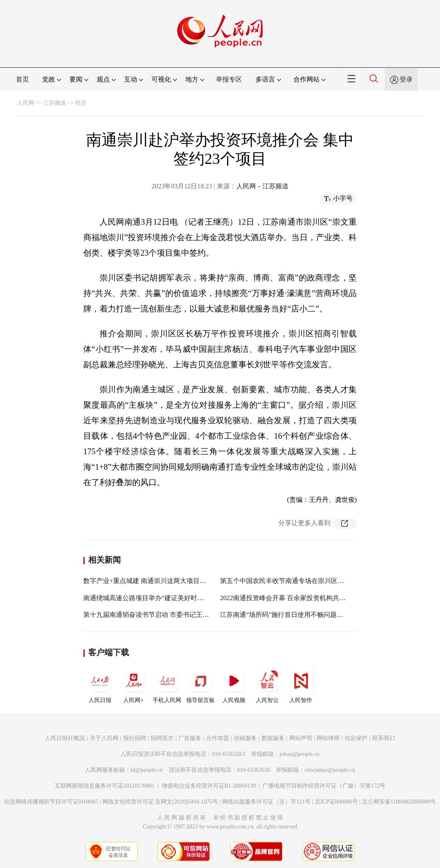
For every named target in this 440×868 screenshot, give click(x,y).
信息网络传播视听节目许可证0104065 (51, 802)
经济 (81, 103)
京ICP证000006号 (336, 802)
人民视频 (234, 685)
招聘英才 (162, 738)
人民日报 (100, 685)
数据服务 (273, 738)
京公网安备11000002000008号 (399, 802)
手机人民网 (167, 685)
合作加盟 (218, 738)
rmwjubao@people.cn (330, 770)
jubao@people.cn (300, 754)
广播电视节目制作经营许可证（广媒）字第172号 (324, 786)
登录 (406, 79)
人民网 (26, 103)
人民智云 (267, 685)
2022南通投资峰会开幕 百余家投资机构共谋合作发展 (296, 598)
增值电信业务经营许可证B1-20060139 (209, 786)
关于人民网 (104, 738)
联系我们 (384, 738)
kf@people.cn (147, 770)
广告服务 (190, 738)
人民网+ (133, 685)
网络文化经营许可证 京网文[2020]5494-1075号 (160, 802)
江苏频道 (55, 103)
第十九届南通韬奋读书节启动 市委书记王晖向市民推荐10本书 (172, 615)
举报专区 (229, 79)
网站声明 (301, 738)
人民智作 (301, 685)
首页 (22, 79)
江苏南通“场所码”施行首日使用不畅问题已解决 (288, 615)
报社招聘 (135, 738)
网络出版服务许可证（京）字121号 (266, 802)
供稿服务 (245, 738)
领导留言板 (200, 685)
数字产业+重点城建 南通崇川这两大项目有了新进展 (158, 581)
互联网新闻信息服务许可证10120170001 (105, 786)
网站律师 (328, 738)
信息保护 (356, 738)
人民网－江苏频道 (262, 186)
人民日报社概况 (65, 738)
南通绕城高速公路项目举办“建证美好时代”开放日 (155, 598)
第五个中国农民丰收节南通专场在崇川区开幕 (285, 581)
